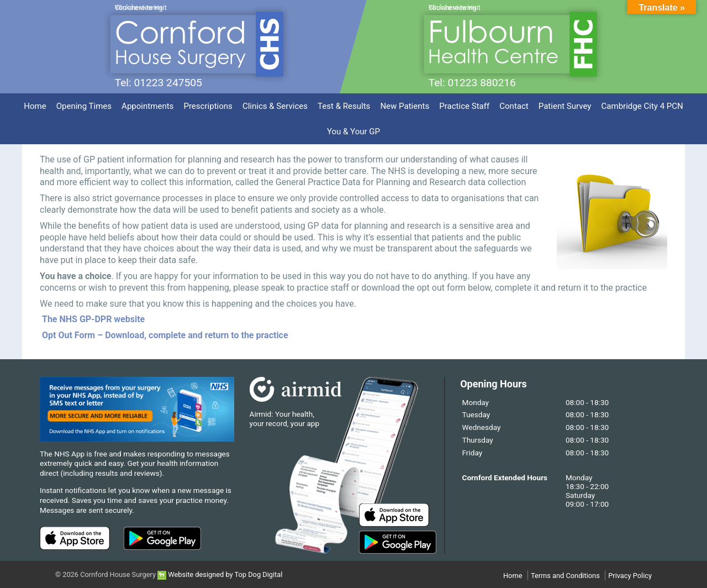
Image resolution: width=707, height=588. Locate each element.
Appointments (147, 106)
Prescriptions (208, 106)
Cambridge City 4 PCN (642, 106)
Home (35, 106)
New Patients (405, 106)
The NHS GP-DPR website (93, 319)
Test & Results (344, 106)
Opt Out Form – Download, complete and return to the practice (164, 335)
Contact (514, 106)
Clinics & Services (275, 106)
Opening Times (84, 106)
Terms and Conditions (565, 576)
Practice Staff (464, 106)
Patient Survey (565, 106)
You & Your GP (353, 132)
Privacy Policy (630, 576)
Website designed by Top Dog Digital (220, 574)
